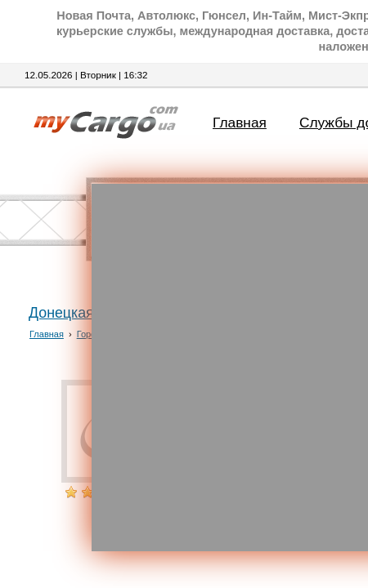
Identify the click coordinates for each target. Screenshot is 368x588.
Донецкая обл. (77, 313)
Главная (240, 122)
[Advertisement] (184, 367)
